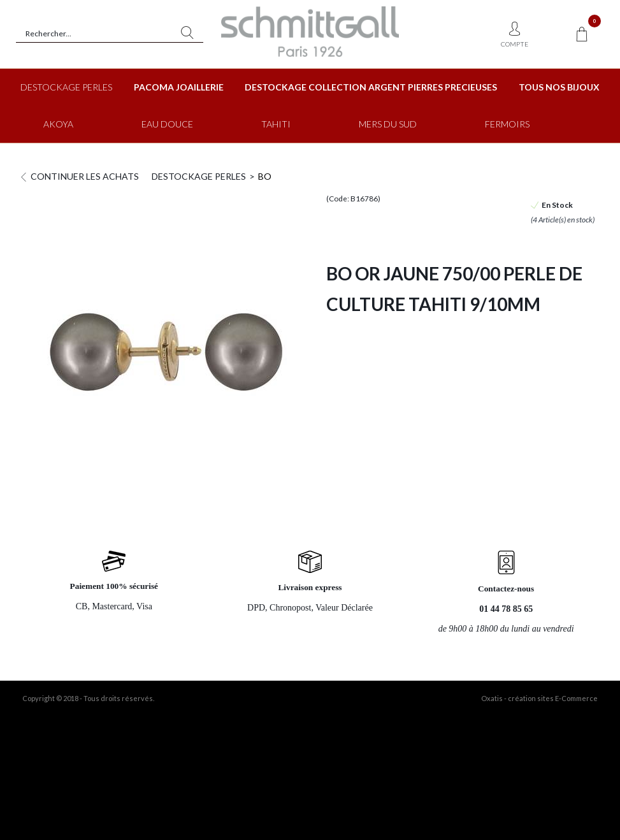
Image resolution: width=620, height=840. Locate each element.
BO (265, 176)
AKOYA (58, 124)
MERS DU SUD (388, 124)
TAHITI (276, 124)
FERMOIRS (507, 124)
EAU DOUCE (167, 124)
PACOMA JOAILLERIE (179, 87)
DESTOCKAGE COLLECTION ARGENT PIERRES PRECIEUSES (371, 87)
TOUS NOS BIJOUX (559, 87)
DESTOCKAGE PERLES (66, 87)
